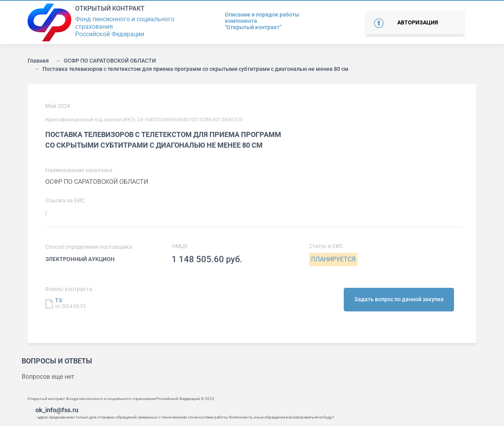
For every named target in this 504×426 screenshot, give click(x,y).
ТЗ (59, 300)
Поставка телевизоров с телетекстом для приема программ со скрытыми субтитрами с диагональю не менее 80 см (195, 69)
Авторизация (418, 22)
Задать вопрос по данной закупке (399, 299)
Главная (38, 61)
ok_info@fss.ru (57, 410)
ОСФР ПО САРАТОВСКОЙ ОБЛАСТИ (110, 61)
